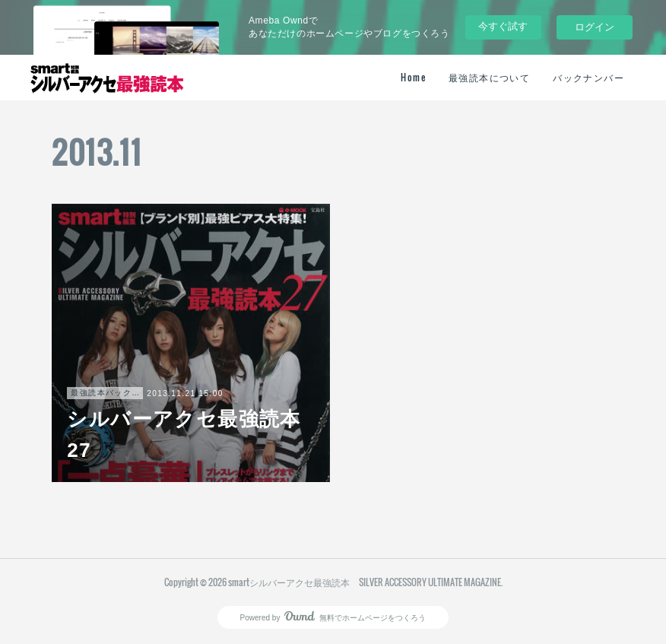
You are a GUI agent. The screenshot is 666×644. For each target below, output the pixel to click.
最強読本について (489, 77)
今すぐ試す (503, 26)
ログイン (595, 27)
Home (413, 77)
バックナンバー (588, 77)
